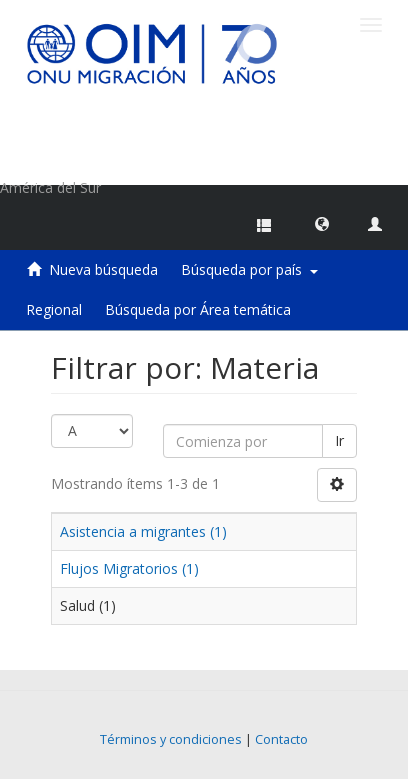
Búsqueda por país (249, 269)
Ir (339, 440)
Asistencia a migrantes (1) (143, 531)
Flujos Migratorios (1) (129, 568)
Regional (54, 309)
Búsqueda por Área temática (198, 309)
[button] (322, 223)
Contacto (281, 739)
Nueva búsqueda (103, 269)
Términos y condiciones (171, 739)
